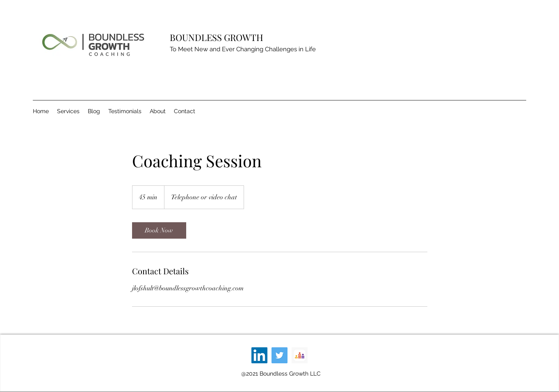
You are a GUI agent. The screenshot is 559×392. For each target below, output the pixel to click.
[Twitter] (279, 355)
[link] (159, 230)
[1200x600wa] (300, 355)
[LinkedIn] (259, 355)
